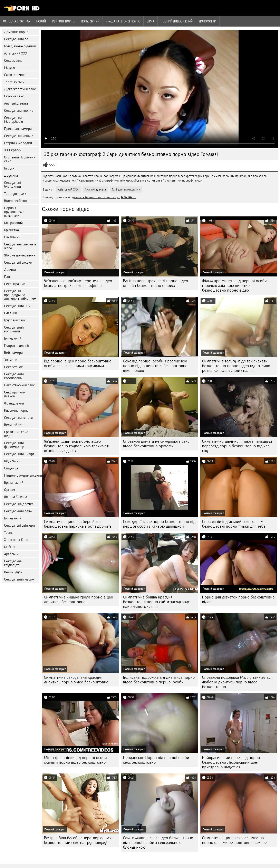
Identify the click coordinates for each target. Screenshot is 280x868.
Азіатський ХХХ (16, 53)
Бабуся (9, 168)
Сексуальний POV (17, 306)
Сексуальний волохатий (14, 329)
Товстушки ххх (15, 194)
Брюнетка (11, 230)
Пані (7, 277)
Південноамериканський (21, 475)
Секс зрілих (13, 61)
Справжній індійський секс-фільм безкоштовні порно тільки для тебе (234, 524)
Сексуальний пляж (18, 511)
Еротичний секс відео (16, 434)
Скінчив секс (14, 96)
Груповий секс (15, 320)
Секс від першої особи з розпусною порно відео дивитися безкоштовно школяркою (155, 366)
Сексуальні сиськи (18, 262)
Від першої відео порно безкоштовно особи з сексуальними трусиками (78, 363)
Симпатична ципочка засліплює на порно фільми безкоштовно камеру (234, 840)
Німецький (12, 237)
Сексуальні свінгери (19, 525)
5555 (53, 165)
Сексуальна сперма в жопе (20, 246)
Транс (8, 533)
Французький (14, 403)
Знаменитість (14, 360)
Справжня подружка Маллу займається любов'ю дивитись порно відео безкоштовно (237, 682)
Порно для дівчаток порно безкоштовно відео (238, 599)
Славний (11, 313)
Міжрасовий (13, 223)
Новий (41, 21)
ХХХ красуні (13, 150)
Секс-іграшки (15, 284)
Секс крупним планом (15, 394)
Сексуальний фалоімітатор (14, 445)
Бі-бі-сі (10, 547)
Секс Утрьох (13, 367)
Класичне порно (16, 411)
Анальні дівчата (16, 103)
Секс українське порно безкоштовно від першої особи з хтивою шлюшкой (159, 524)
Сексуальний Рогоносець (14, 376)
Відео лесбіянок (16, 201)
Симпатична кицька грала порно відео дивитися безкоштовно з (79, 599)
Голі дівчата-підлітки (20, 46)
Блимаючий (13, 338)
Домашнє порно (16, 32)
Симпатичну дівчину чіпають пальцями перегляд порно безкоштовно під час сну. (237, 446)
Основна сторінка (17, 21)
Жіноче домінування (20, 255)
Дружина (11, 175)
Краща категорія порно (123, 21)
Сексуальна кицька (19, 136)
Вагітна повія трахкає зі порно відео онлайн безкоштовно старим (156, 283)
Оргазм (9, 490)
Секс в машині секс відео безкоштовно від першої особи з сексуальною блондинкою (158, 843)
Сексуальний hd (16, 39)
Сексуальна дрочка (19, 504)
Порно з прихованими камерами (14, 212)
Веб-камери (13, 353)
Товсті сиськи (14, 82)
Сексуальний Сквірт (19, 454)
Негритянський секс (19, 385)
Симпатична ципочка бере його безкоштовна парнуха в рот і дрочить (78, 524)
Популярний (90, 21)
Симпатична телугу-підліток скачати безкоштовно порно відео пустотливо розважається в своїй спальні (236, 366)
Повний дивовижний (177, 21)
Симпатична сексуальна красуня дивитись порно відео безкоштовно (76, 680)
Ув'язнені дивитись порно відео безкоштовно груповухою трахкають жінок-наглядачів (77, 446)
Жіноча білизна (16, 497)
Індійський (12, 461)
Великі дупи (13, 572)
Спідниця (11, 468)
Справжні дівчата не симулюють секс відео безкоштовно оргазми (156, 444)
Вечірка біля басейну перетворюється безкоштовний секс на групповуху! (78, 840)
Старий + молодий (18, 143)
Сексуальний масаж (19, 579)
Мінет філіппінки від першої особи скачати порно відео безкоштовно (75, 760)
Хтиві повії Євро (16, 540)
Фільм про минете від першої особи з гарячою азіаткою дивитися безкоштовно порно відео (236, 286)
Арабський (12, 554)
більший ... (128, 197)
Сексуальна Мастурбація (13, 120)
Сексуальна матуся (18, 418)
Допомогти (208, 21)
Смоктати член (15, 75)
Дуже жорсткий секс (20, 89)
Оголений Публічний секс (20, 159)
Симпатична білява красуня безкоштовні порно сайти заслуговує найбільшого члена (156, 602)
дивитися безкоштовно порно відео (96, 197)
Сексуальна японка (19, 111)
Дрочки (10, 270)
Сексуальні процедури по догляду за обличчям (20, 295)
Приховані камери (18, 129)
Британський (14, 483)
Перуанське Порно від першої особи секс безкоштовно (156, 760)
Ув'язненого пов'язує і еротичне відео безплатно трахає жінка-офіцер (78, 283)
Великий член (15, 425)
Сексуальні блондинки (12, 185)
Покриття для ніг (17, 346)
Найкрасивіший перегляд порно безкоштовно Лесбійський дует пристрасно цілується (231, 762)
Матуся (9, 68)
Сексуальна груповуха (13, 563)
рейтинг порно (63, 21)
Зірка (151, 21)
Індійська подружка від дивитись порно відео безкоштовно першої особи (159, 680)
